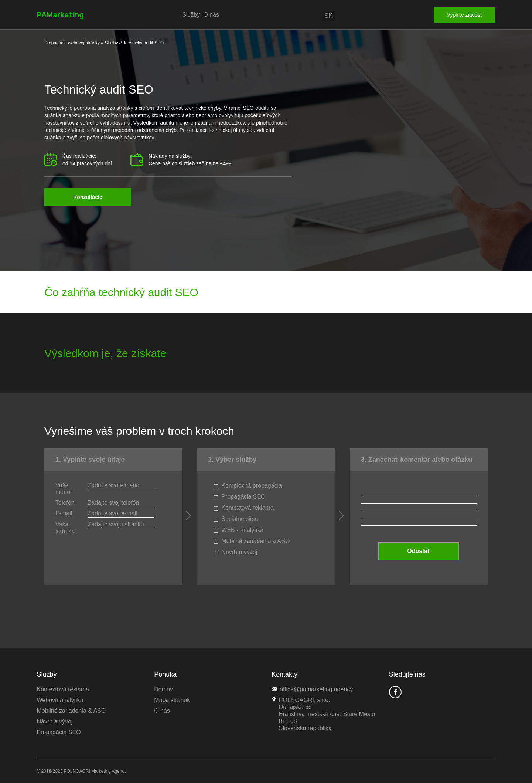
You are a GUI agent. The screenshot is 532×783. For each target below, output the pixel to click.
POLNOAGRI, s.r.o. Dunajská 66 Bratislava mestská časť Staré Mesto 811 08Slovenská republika (323, 714)
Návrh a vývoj (55, 721)
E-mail (64, 513)
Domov (163, 689)
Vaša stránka (65, 528)
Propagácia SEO (59, 732)
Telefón (65, 503)
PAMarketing (60, 15)
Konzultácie (88, 197)
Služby (191, 15)
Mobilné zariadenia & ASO (71, 711)
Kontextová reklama (63, 689)
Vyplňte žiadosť (465, 15)
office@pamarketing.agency (312, 689)
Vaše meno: (64, 489)
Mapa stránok (172, 700)
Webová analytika (60, 700)
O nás (211, 15)
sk (329, 16)
